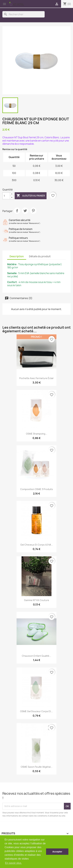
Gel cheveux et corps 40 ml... (37, 545)
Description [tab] (17, 256)
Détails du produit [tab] (40, 256)
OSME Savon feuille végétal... (37, 767)
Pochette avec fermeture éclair (36, 378)
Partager (17, 211)
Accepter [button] (57, 852)
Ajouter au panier (31, 196)
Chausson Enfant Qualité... (36, 656)
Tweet (25, 211)
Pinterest (33, 211)
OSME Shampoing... (37, 434)
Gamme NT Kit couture (37, 600)
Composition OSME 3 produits (37, 489)
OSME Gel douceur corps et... (36, 711)
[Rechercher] (24, 14)
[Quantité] (6, 196)
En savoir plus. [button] (13, 863)
